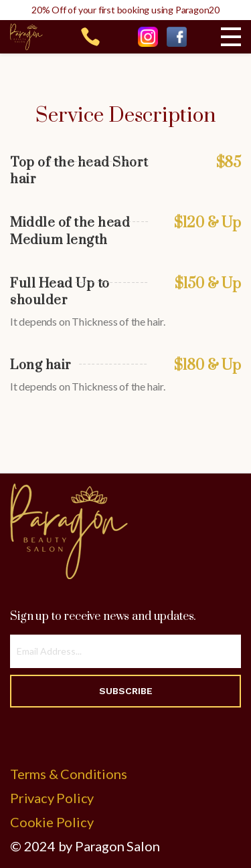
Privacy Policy (52, 798)
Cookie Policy (52, 822)
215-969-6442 (90, 37)
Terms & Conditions (68, 774)
